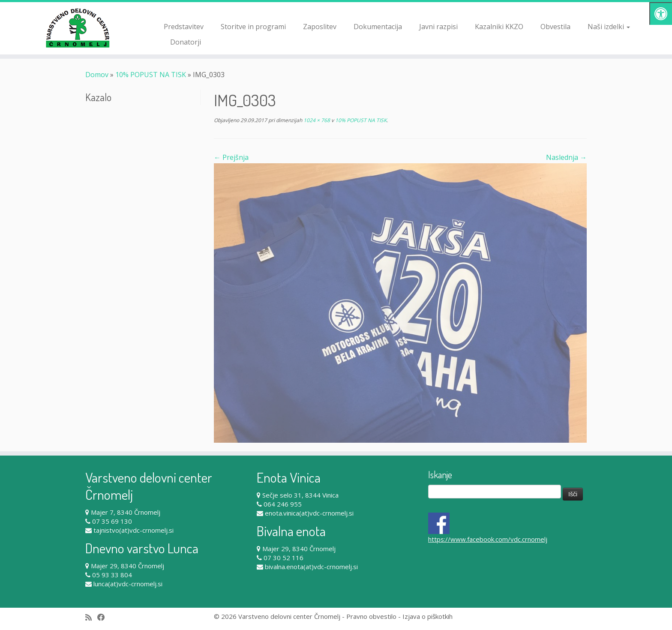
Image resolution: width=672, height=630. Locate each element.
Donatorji (186, 42)
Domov (97, 75)
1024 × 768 (316, 120)
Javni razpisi (438, 27)
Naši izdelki (609, 27)
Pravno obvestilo (371, 616)
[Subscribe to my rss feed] (91, 617)
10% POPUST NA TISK (151, 75)
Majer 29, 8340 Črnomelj (127, 566)
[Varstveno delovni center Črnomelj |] (78, 28)
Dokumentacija (378, 27)
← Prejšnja (231, 157)
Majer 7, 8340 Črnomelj (126, 512)
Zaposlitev (320, 27)
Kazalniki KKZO (499, 27)
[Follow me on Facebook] (104, 617)
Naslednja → (566, 157)
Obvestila (555, 27)
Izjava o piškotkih (427, 616)
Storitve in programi (253, 27)
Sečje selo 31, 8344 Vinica (300, 495)
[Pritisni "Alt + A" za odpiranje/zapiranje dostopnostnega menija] (661, 13)
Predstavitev (184, 27)
